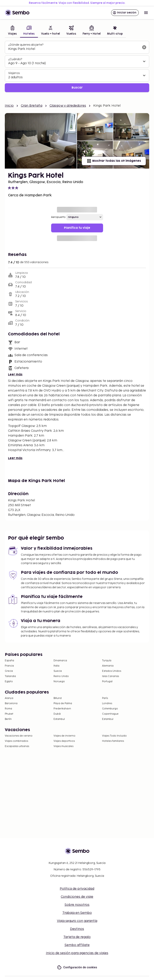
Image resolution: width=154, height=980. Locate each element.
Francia (9, 666)
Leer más (15, 375)
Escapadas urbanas (17, 746)
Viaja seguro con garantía (77, 921)
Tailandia (10, 676)
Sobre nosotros (77, 905)
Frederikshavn (62, 709)
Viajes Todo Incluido (114, 736)
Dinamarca (60, 661)
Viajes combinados (16, 741)
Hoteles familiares (113, 741)
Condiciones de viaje (77, 897)
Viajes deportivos (64, 741)
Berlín (8, 719)
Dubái (57, 714)
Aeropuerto (58, 217)
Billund (58, 698)
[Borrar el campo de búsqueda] (144, 47)
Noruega (59, 682)
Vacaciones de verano (19, 736)
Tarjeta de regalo (77, 937)
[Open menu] (146, 13)
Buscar (77, 88)
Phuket (9, 714)
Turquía (107, 661)
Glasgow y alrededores (68, 106)
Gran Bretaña (32, 106)
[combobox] (74, 49)
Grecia (9, 671)
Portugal (107, 682)
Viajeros (14, 73)
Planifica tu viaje (77, 228)
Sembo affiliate (77, 945)
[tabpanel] (77, 66)
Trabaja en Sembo (77, 913)
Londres (107, 703)
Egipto (9, 682)
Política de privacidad (77, 889)
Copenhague (110, 714)
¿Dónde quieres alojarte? (26, 45)
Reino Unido (61, 676)
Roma (8, 709)
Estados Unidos (112, 671)
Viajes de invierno (64, 736)
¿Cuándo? (15, 59)
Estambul (59, 719)
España (9, 661)
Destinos (77, 929)
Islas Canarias (110, 676)
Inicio (9, 106)
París (105, 698)
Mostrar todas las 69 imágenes (114, 161)
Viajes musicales (63, 746)
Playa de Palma (63, 703)
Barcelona (11, 703)
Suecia (58, 671)
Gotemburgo (110, 709)
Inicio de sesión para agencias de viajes (77, 953)
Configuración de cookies (77, 967)
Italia (56, 666)
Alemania (108, 666)
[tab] (12, 31)
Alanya (9, 698)
